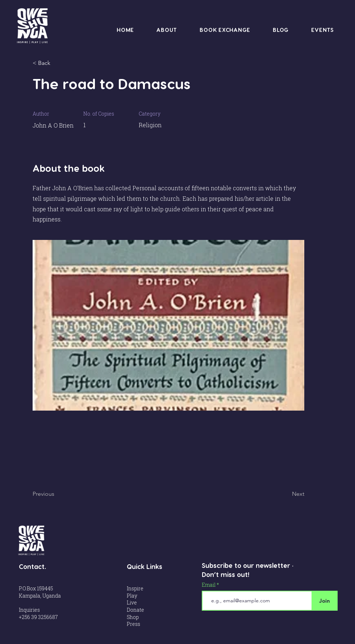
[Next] (286, 494)
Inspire (135, 588)
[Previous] (56, 494)
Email (209, 585)
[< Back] (56, 63)
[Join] (325, 601)
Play (133, 596)
